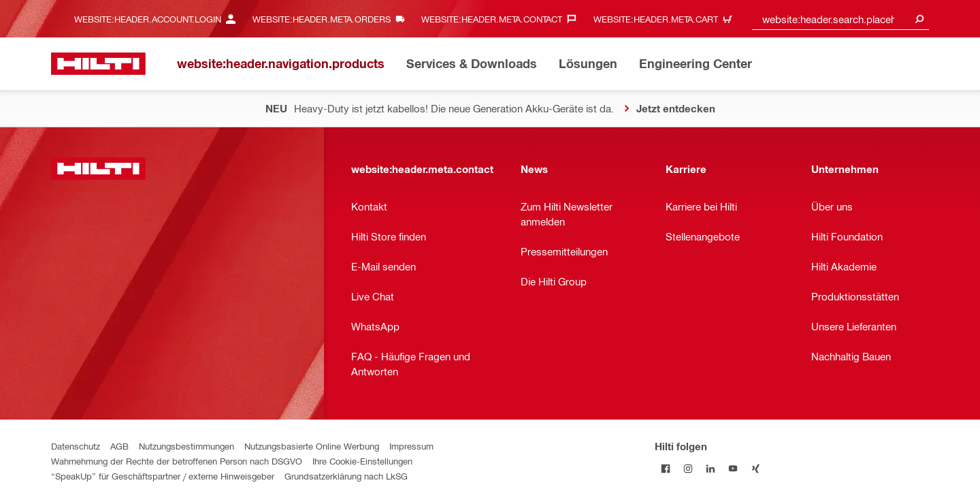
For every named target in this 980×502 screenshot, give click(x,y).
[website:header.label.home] (98, 64)
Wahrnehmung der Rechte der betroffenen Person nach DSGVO (177, 461)
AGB (119, 446)
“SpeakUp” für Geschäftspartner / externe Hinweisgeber (163, 476)
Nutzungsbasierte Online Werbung (312, 446)
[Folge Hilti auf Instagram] (688, 468)
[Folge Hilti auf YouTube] (733, 468)
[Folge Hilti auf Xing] (756, 468)
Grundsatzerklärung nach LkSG (346, 476)
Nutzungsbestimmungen (186, 446)
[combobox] (840, 19)
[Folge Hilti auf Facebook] (666, 468)
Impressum (411, 446)
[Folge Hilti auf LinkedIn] (711, 468)
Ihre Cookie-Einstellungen (362, 461)
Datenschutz (76, 446)
